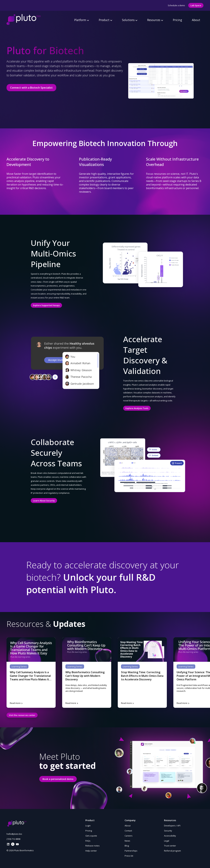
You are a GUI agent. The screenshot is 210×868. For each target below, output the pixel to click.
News (127, 841)
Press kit (129, 856)
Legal (167, 841)
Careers (129, 836)
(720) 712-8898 (13, 839)
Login (88, 826)
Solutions (130, 20)
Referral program (172, 851)
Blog (127, 846)
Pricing (177, 20)
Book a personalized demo (58, 779)
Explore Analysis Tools (137, 408)
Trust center (170, 846)
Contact (128, 831)
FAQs (88, 841)
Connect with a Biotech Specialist (31, 88)
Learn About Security (44, 501)
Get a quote (91, 836)
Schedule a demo (176, 5)
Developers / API (172, 826)
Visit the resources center (22, 715)
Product (105, 20)
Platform (82, 20)
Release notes (92, 846)
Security (168, 831)
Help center (91, 851)
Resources (155, 20)
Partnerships (131, 851)
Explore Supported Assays (46, 305)
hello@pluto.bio (14, 834)
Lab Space (196, 5)
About (196, 20)
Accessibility (170, 836)
